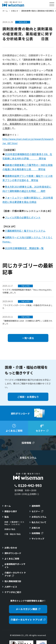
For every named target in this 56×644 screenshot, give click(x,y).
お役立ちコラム (39, 517)
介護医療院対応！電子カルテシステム (25, 231)
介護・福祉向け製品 (13, 534)
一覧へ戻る (28, 338)
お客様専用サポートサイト (15, 566)
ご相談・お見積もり (28, 397)
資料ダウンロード (13, 553)
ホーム (5, 11)
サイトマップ (38, 539)
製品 (7, 517)
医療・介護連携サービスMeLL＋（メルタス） (14, 523)
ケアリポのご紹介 (13, 592)
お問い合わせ (11, 548)
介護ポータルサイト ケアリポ (15, 574)
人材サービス (11, 587)
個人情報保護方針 (13, 581)
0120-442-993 (30, 485)
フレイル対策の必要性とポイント (23, 217)
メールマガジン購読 (26, 609)
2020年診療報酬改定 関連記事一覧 (24, 248)
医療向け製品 (10, 529)
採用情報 (36, 533)
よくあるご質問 (12, 559)
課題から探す (11, 511)
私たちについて (39, 522)
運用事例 (36, 506)
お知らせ (15, 11)
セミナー (36, 511)
